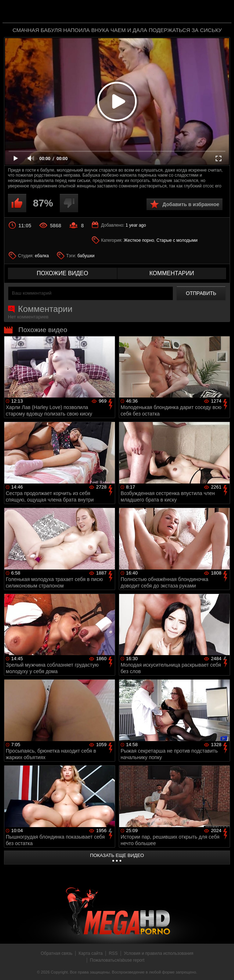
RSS (113, 953)
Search (221, 12)
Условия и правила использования (159, 953)
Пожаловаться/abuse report (117, 960)
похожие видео (62, 273)
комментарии (172, 273)
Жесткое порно (139, 240)
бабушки (86, 256)
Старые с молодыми (177, 240)
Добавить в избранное (191, 204)
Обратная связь (57, 953)
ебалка (42, 256)
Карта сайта (91, 953)
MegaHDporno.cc (131, 12)
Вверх (223, 967)
